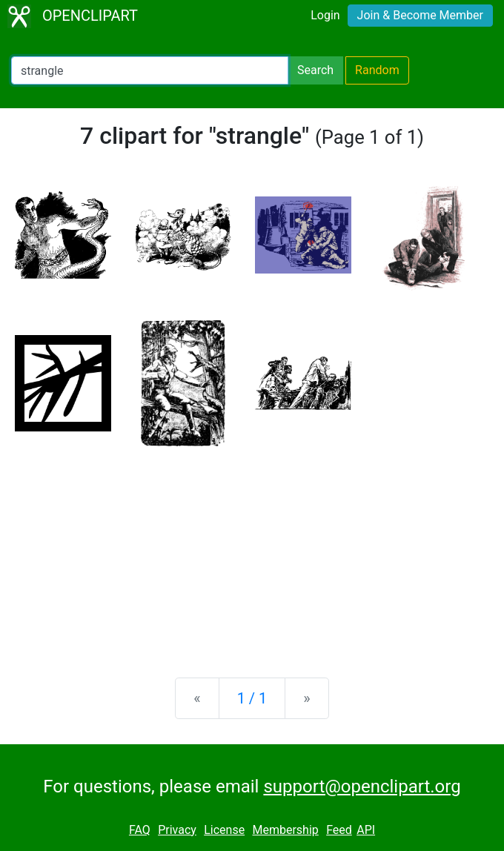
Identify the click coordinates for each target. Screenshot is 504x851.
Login (325, 15)
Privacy (177, 830)
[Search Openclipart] (150, 70)
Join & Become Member (420, 15)
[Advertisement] (252, 550)
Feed (339, 830)
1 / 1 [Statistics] (252, 698)
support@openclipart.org (362, 787)
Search (315, 70)
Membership (285, 830)
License (224, 830)
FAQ (140, 830)
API (366, 830)
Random (377, 70)
